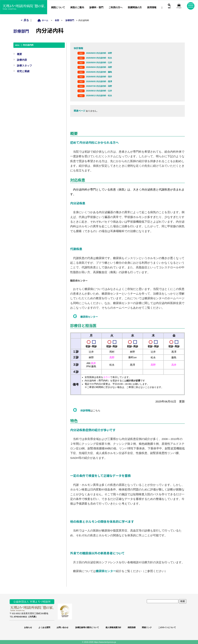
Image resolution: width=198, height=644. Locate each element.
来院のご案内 (77, 7)
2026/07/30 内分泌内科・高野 (99, 86)
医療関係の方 (135, 7)
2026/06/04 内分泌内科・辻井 (99, 62)
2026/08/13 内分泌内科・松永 (99, 96)
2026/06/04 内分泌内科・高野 (99, 67)
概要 (19, 54)
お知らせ (28, 627)
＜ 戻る (25, 20)
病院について (58, 7)
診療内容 (22, 60)
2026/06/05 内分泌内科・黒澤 (99, 81)
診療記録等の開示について (87, 627)
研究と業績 (23, 71)
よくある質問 (44, 627)
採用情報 (152, 7)
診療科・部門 (96, 7)
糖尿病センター (89, 317)
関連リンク (147, 627)
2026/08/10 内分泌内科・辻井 (99, 91)
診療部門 (70, 20)
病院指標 (132, 627)
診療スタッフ (24, 66)
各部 (57, 20)
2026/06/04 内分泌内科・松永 (99, 58)
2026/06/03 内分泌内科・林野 (99, 53)
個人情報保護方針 (113, 627)
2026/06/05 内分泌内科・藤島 (99, 72)
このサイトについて (167, 627)
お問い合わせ (62, 627)
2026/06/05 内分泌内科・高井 (99, 77)
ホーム (44, 20)
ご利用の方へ (116, 7)
